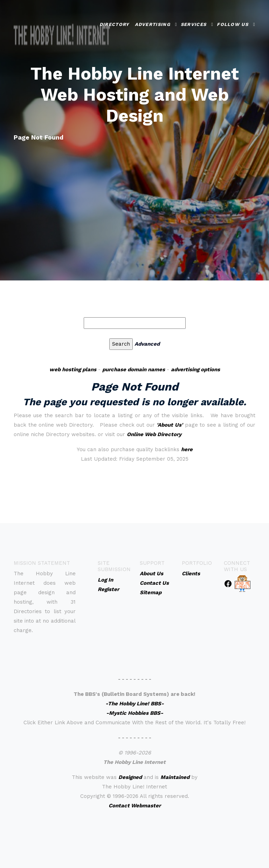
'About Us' (170, 425)
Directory (115, 23)
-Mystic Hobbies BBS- (135, 713)
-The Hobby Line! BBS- (135, 704)
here (187, 449)
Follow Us (233, 23)
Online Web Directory (154, 434)
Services (194, 23)
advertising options (195, 369)
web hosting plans (73, 369)
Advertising (153, 23)
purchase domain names (134, 369)
